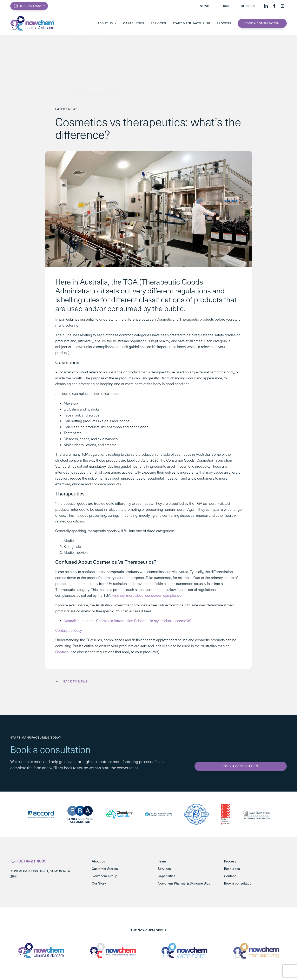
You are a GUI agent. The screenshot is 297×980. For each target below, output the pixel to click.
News (205, 6)
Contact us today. (69, 630)
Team (162, 861)
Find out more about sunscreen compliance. (147, 595)
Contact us (64, 652)
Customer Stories (105, 869)
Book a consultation (262, 23)
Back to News (75, 681)
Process (224, 23)
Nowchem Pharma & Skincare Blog (184, 883)
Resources (225, 6)
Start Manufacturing (191, 23)
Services (158, 23)
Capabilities (134, 23)
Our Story (99, 883)
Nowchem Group (104, 876)
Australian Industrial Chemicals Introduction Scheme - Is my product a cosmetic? (128, 621)
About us (107, 23)
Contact (248, 6)
